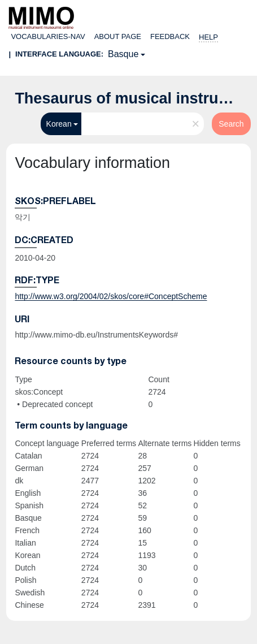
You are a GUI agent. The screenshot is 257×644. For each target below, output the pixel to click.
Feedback (170, 36)
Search (231, 124)
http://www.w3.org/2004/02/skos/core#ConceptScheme (111, 296)
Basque (123, 54)
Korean (59, 124)
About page (118, 36)
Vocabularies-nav (48, 36)
